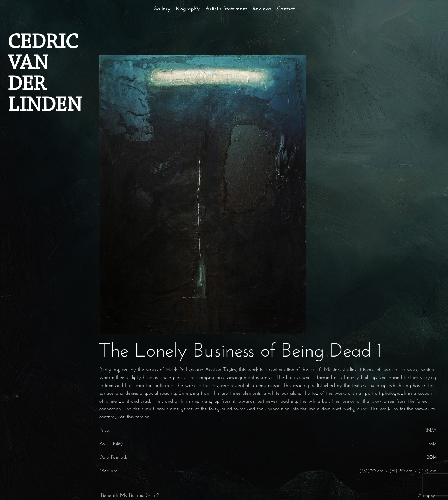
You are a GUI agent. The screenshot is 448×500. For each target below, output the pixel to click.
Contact (286, 9)
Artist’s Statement (226, 9)
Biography (188, 9)
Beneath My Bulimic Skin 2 (129, 496)
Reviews (262, 9)
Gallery (162, 9)
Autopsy (427, 496)
